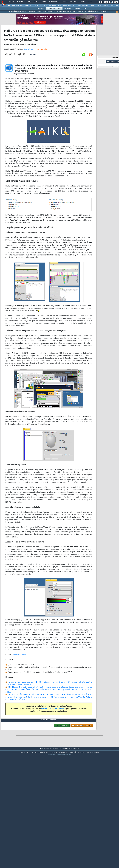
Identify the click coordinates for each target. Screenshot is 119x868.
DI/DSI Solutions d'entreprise (22, 5)
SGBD (92, 5)
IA (41, 5)
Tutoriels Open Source (64, 11)
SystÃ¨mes (114, 5)
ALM (45, 5)
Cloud (36, 5)
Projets (85, 9)
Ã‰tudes (74, 2)
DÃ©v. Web (67, 5)
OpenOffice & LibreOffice (72, 9)
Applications (41, 9)
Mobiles (106, 5)
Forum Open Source (34, 11)
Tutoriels (21, 2)
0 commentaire (42, 65)
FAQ (30, 2)
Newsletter (54, 2)
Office (99, 5)
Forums (11, 2)
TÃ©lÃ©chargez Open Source (98, 11)
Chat (44, 2)
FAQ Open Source (49, 11)
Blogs (36, 2)
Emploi (64, 2)
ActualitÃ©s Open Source (17, 11)
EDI (74, 5)
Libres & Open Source (54, 9)
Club (90, 2)
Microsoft (52, 5)
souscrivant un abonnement (53, 724)
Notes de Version (20, 670)
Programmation (83, 5)
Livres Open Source (80, 11)
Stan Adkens (28, 65)
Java (59, 5)
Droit (83, 2)
